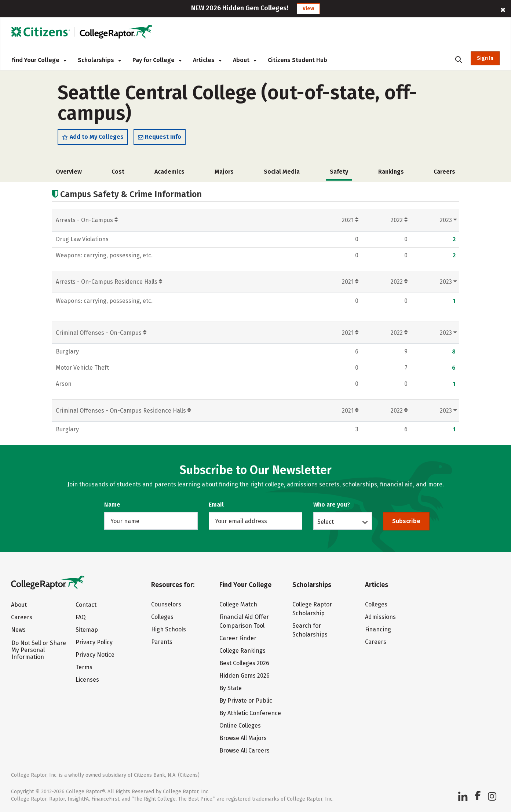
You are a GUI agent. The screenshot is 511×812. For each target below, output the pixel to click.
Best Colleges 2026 (244, 663)
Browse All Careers (244, 751)
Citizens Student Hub (298, 60)
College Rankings (242, 651)
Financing (378, 629)
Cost (118, 172)
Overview (69, 172)
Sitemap (87, 630)
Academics (169, 172)
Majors (224, 172)
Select (326, 522)
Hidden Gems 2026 (244, 676)
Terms (84, 667)
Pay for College (157, 60)
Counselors (166, 604)
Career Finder (238, 638)
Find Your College (39, 60)
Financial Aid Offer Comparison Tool (244, 621)
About (244, 60)
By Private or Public (246, 701)
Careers (444, 172)
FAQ (81, 617)
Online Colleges (240, 726)
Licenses (87, 680)
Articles (207, 60)
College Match (238, 604)
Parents (162, 642)
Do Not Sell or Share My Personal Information (39, 650)
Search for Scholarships (310, 630)
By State (231, 688)
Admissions (380, 617)
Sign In (485, 58)
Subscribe (406, 521)
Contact (86, 605)
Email (216, 505)
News (18, 630)
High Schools (169, 629)
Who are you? (332, 505)
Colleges (162, 617)
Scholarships (99, 60)
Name (112, 505)
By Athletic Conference (250, 713)
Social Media (282, 172)
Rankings (391, 172)
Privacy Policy (94, 642)
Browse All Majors (243, 738)
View (308, 9)
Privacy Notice (95, 655)
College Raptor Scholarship (312, 609)
